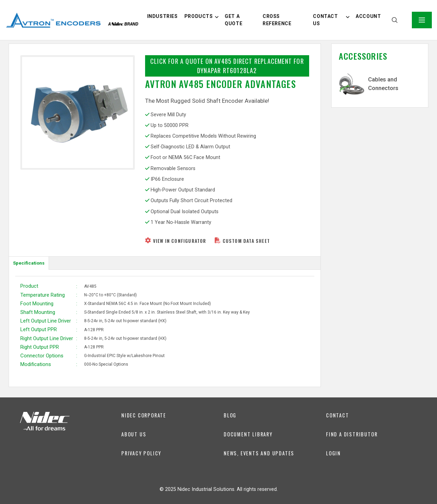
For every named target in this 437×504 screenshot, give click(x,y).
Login (333, 453)
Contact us (325, 20)
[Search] (395, 20)
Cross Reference (277, 20)
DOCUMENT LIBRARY (248, 434)
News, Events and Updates (259, 453)
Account (368, 16)
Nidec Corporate (144, 415)
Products (199, 16)
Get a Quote (233, 20)
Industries (162, 16)
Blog (230, 415)
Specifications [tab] (29, 263)
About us (134, 434)
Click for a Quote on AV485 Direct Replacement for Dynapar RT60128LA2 (227, 66)
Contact (338, 415)
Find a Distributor (352, 434)
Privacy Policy (141, 453)
